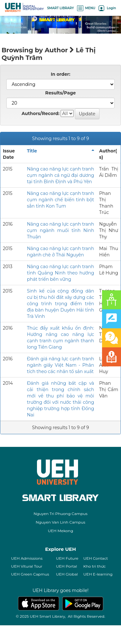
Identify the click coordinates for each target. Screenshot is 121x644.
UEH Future (67, 558)
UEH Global (67, 574)
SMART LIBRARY (61, 8)
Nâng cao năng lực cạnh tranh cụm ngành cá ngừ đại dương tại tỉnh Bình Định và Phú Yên (61, 175)
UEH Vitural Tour (27, 566)
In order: (61, 74)
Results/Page (61, 93)
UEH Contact (96, 558)
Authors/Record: (40, 113)
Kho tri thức (95, 566)
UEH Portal (66, 566)
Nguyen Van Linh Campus (61, 522)
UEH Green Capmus (30, 574)
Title (32, 151)
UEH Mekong (61, 531)
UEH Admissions (27, 558)
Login (107, 8)
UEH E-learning (98, 574)
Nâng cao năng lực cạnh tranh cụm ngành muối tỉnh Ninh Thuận (61, 230)
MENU (86, 8)
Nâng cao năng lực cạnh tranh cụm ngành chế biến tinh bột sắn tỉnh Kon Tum (61, 200)
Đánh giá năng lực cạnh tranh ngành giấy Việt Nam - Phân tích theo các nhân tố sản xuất (61, 365)
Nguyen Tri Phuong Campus (61, 514)
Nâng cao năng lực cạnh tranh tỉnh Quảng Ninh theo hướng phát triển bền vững (61, 273)
